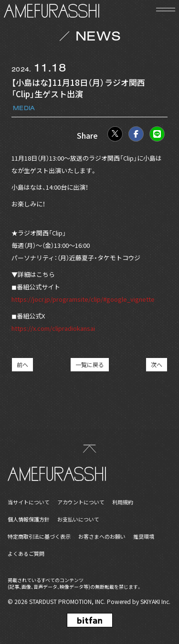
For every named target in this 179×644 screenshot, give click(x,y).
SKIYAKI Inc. (155, 601)
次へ (157, 364)
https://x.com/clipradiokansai (53, 328)
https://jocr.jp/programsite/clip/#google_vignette (83, 299)
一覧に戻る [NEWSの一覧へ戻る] (90, 364)
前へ (22, 364)
